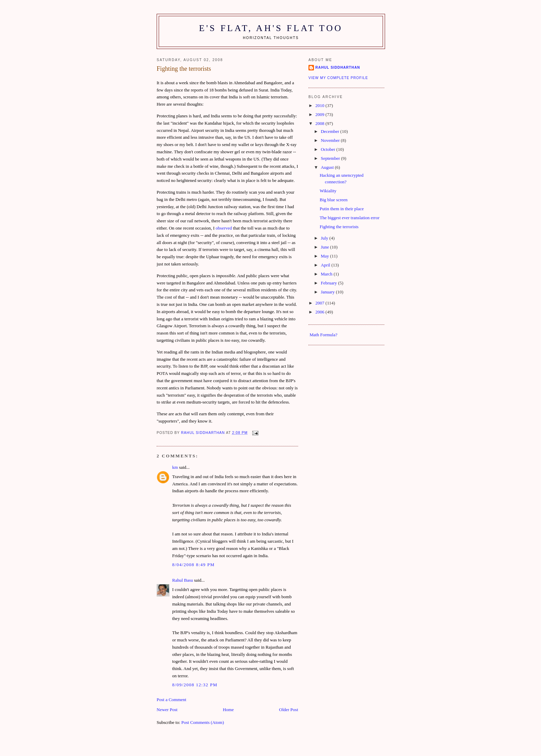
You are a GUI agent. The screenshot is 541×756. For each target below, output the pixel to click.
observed (224, 228)
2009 (320, 114)
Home (228, 710)
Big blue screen (333, 200)
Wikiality (328, 191)
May (326, 256)
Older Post (289, 710)
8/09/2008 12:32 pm (195, 685)
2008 (320, 123)
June (326, 247)
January (328, 292)
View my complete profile (338, 78)
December (331, 131)
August (328, 167)
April (326, 265)
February (329, 283)
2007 (320, 303)
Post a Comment (171, 700)
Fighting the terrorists (339, 227)
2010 (320, 105)
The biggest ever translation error (349, 218)
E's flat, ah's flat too (271, 28)
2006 (320, 312)
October (329, 149)
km (175, 467)
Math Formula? (323, 335)
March (327, 274)
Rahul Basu (183, 580)
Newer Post (167, 710)
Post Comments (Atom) (203, 722)
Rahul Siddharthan (338, 67)
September (331, 158)
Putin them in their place (342, 209)
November (331, 140)
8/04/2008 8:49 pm (193, 565)
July (325, 238)
